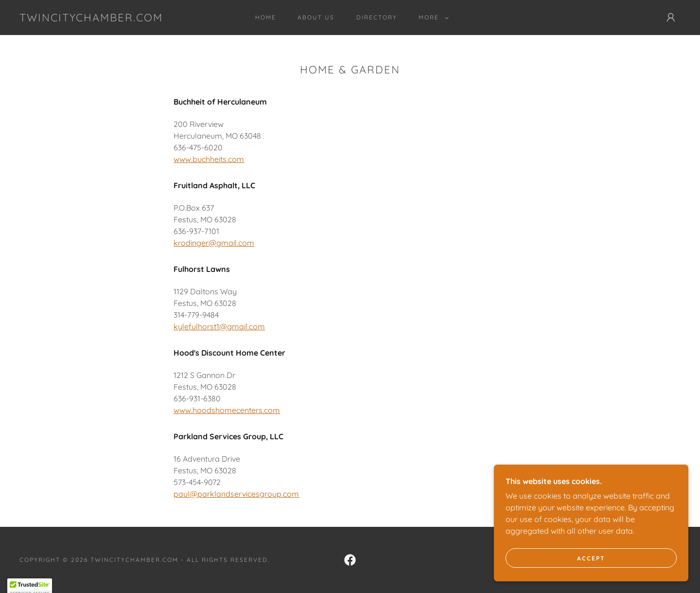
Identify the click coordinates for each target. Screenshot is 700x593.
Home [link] (266, 17)
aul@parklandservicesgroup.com (239, 494)
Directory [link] (377, 17)
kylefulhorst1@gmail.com (219, 326)
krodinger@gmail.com (214, 243)
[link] (91, 18)
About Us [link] (316, 17)
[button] (432, 18)
